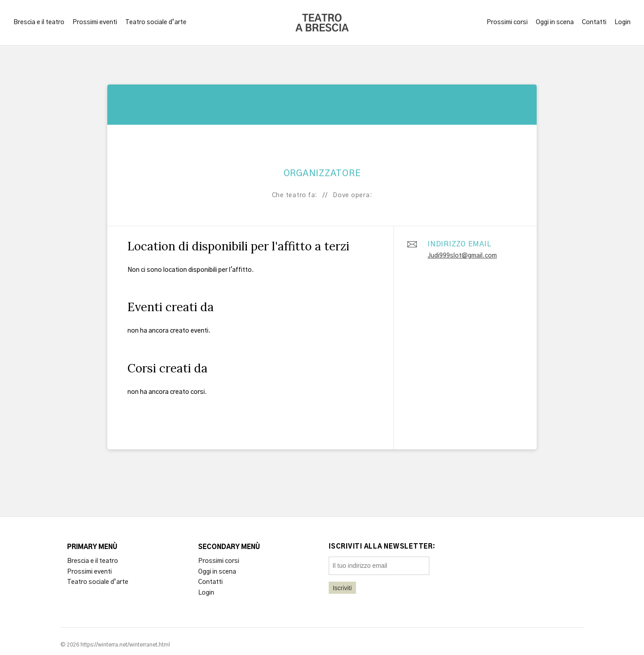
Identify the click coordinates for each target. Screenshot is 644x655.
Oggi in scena (555, 22)
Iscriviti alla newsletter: (382, 547)
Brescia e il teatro (39, 22)
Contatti (594, 22)
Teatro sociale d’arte (156, 22)
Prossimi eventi (95, 22)
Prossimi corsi (507, 22)
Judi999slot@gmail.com (462, 256)
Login (623, 22)
